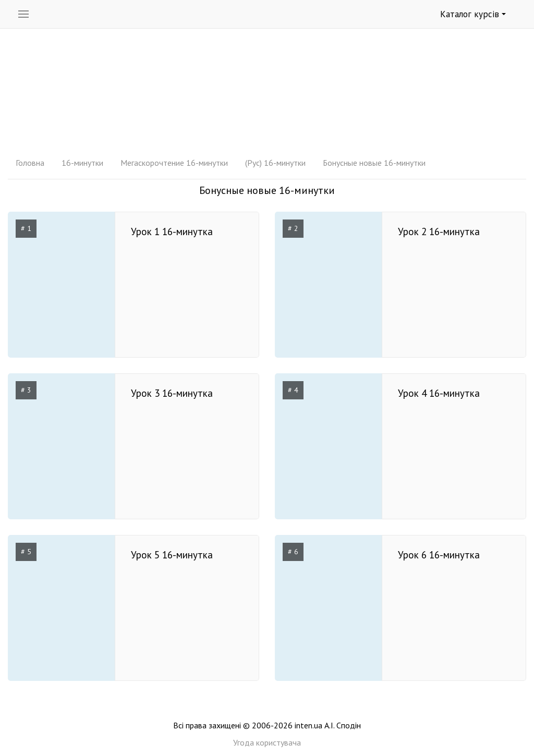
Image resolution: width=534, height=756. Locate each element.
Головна (30, 163)
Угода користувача (267, 742)
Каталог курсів (473, 14)
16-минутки (82, 163)
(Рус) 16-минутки (275, 163)
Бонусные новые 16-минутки (374, 163)
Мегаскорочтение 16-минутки (174, 163)
